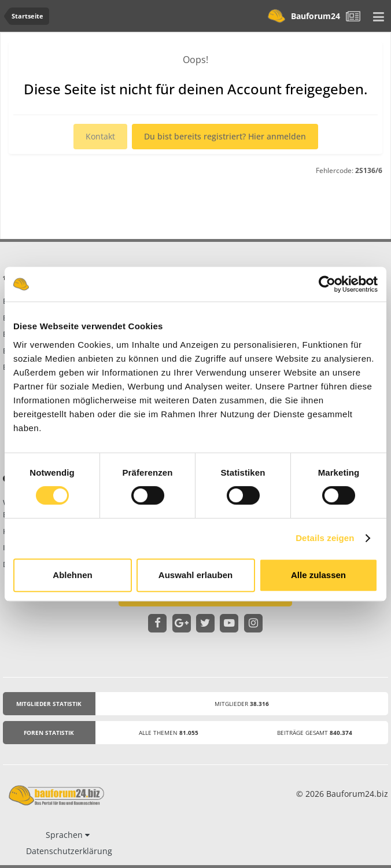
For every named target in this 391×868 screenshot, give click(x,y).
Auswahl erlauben (195, 575)
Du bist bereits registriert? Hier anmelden (225, 136)
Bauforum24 (301, 16)
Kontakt (100, 136)
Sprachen (68, 835)
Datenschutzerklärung (69, 851)
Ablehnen (72, 575)
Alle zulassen (318, 575)
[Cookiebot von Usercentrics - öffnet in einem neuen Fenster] (327, 284)
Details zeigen (325, 538)
